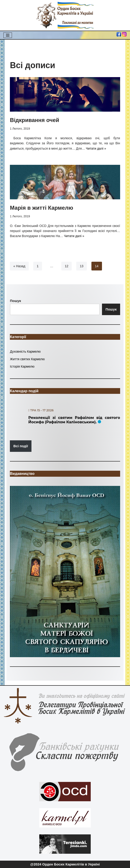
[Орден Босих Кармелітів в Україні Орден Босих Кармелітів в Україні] (65, 15)
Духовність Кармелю (25, 351)
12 (67, 266)
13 (82, 266)
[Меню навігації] (8, 35)
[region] (65, 572)
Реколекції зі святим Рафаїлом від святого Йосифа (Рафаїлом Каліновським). (74, 420)
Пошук (111, 309)
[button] (65, 572)
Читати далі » (96, 148)
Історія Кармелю (22, 366)
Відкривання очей (34, 120)
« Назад (19, 266)
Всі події (21, 446)
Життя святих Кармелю (27, 359)
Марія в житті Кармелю (41, 208)
